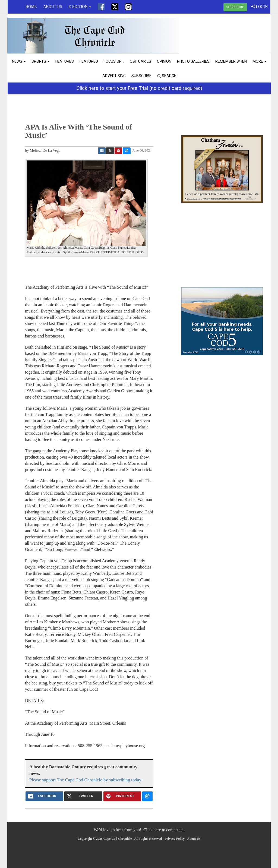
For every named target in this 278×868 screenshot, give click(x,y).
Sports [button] (41, 61)
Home (31, 7)
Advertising (114, 76)
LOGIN (259, 7)
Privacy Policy (175, 839)
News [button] (19, 61)
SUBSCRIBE (235, 7)
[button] (34, 215)
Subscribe (141, 76)
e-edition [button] (80, 7)
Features (65, 61)
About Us (53, 7)
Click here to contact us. (164, 830)
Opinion (164, 61)
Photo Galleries (193, 61)
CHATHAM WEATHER (226, 34)
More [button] (260, 61)
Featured (89, 61)
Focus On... (114, 61)
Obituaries (140, 61)
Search (167, 76)
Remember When (231, 61)
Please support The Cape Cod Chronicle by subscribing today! (86, 780)
